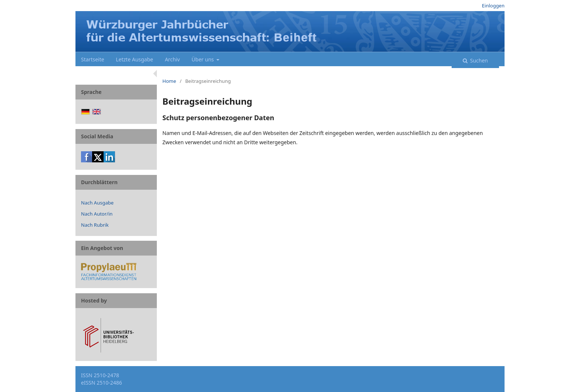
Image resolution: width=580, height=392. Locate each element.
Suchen (478, 60)
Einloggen (493, 6)
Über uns (203, 59)
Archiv (173, 59)
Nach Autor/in (97, 214)
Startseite (93, 59)
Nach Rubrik (95, 225)
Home (169, 81)
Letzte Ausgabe (134, 59)
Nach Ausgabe (97, 203)
